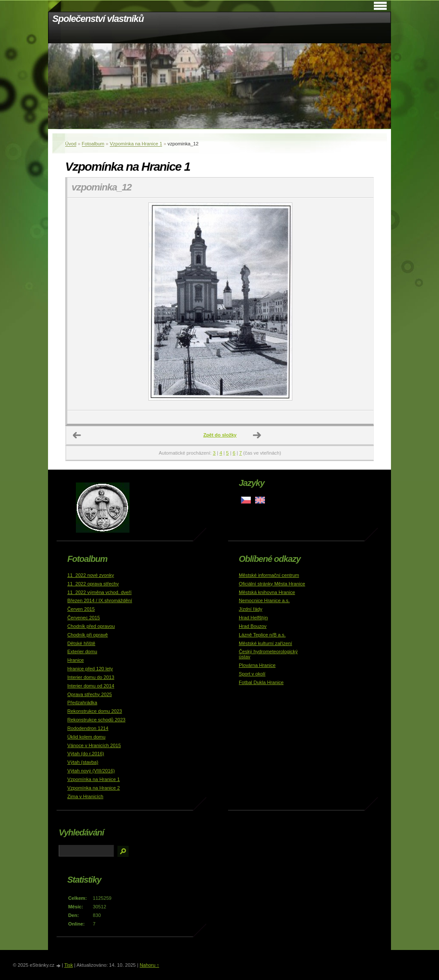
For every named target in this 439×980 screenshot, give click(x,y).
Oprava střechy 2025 (90, 694)
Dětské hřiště (81, 643)
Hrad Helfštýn (253, 618)
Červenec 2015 (84, 618)
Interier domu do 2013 (91, 677)
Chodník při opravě (88, 635)
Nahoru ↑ (149, 965)
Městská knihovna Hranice (267, 592)
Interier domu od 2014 (91, 686)
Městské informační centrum (269, 575)
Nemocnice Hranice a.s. (264, 600)
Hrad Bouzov (253, 626)
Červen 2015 (81, 609)
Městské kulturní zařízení (265, 643)
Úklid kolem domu (86, 737)
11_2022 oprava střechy (93, 584)
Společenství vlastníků (98, 19)
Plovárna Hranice (257, 665)
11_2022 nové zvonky (91, 575)
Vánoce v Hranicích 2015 (94, 745)
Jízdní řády (251, 609)
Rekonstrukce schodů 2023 (96, 720)
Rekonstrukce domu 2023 (95, 711)
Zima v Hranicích (85, 796)
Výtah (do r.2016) (86, 754)
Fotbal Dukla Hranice (261, 682)
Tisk (69, 965)
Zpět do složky (220, 435)
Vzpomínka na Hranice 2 (94, 788)
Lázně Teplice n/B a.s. (262, 635)
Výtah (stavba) (83, 762)
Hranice (76, 660)
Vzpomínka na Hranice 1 (136, 144)
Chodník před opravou (91, 626)
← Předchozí (77, 435)
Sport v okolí (252, 674)
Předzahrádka (82, 703)
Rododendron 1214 (88, 728)
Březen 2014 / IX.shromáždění (100, 600)
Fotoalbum (93, 144)
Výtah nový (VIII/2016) (91, 771)
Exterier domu (82, 651)
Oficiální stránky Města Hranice (272, 584)
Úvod (71, 144)
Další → (257, 435)
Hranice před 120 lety (90, 669)
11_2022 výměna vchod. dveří (99, 592)
